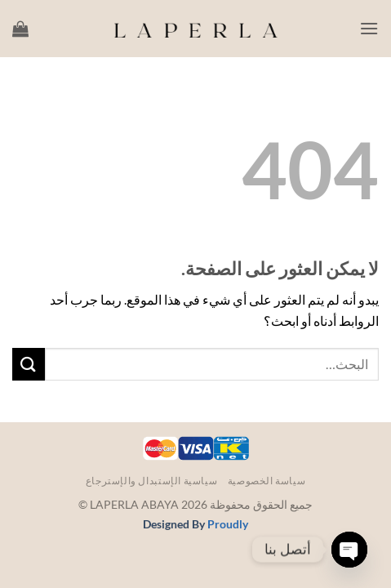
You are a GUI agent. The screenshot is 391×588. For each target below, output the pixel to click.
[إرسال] (29, 364)
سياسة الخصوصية (267, 481)
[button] (369, 28)
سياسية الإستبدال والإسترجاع (152, 481)
